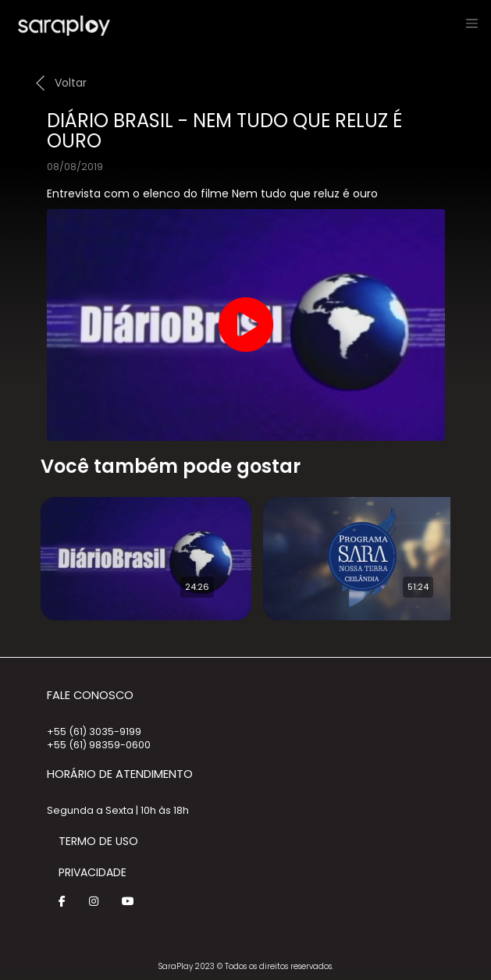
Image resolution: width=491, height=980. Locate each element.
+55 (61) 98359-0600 (99, 745)
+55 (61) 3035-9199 (94, 731)
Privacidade (93, 872)
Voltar (71, 83)
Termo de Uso (98, 841)
